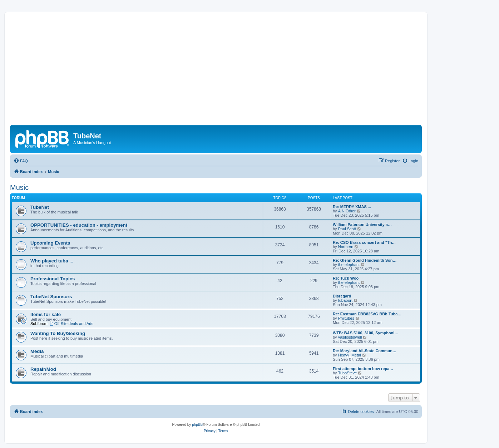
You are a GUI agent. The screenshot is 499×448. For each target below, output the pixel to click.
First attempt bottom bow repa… (363, 369)
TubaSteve (348, 373)
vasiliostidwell (350, 337)
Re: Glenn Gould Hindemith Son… (365, 260)
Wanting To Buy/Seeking (58, 333)
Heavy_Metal (350, 355)
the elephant (349, 265)
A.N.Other (347, 211)
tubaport (345, 300)
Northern (346, 247)
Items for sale (46, 314)
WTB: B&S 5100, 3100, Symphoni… (365, 333)
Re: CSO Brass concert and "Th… (364, 242)
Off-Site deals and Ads (71, 324)
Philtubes (346, 318)
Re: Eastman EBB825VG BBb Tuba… (367, 314)
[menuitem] (21, 161)
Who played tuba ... (52, 261)
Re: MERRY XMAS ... (352, 207)
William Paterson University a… (362, 225)
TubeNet (40, 207)
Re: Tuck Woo (346, 278)
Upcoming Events (50, 243)
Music (19, 187)
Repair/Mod (43, 369)
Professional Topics (53, 279)
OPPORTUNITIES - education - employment (79, 225)
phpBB (197, 425)
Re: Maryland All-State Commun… (365, 351)
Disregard (342, 296)
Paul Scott (347, 229)
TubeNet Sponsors (51, 297)
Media (37, 351)
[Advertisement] (224, 71)
